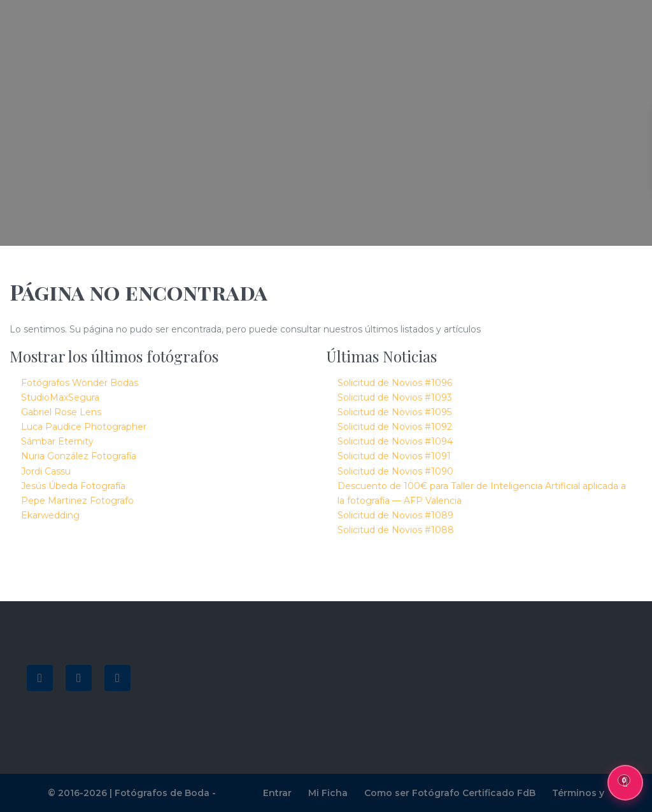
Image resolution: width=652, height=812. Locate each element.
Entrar (277, 793)
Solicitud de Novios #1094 (395, 441)
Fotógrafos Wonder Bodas (80, 383)
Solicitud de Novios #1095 (394, 412)
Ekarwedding (50, 515)
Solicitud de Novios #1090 (395, 471)
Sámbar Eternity (57, 441)
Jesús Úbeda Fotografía (73, 486)
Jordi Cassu (46, 471)
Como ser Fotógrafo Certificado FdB (450, 793)
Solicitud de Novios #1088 (396, 530)
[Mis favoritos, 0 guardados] (625, 783)
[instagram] (117, 678)
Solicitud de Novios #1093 (395, 397)
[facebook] (40, 678)
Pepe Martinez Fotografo (77, 501)
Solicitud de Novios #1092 (395, 427)
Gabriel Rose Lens (61, 412)
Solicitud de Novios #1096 (395, 383)
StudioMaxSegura (60, 397)
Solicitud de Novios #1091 (394, 456)
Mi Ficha (328, 793)
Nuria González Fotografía (79, 456)
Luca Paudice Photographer (84, 427)
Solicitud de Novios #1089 (395, 515)
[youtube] (79, 678)
